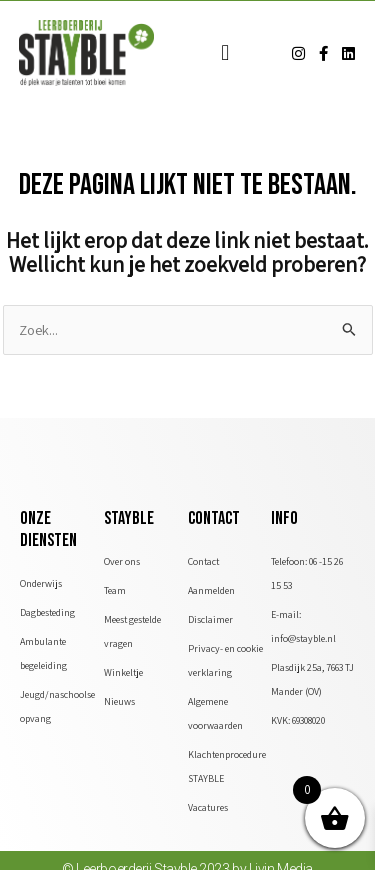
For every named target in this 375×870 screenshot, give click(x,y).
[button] (225, 53)
